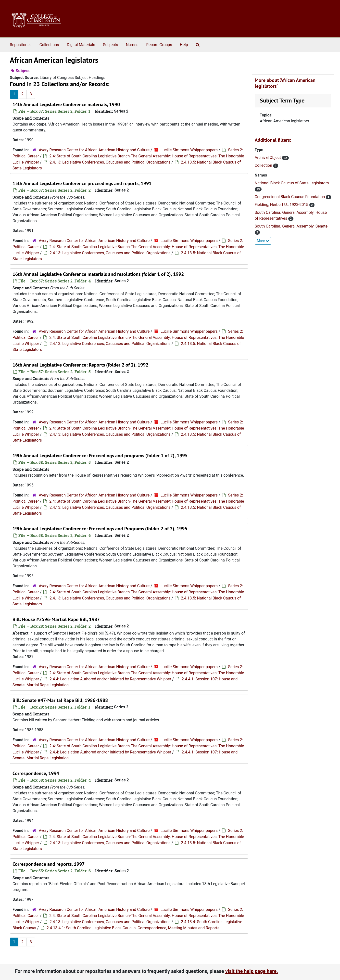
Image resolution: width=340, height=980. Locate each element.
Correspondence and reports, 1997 (49, 864)
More (263, 241)
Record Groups (159, 45)
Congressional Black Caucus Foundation (290, 197)
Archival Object (268, 158)
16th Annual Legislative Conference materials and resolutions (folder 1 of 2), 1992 (98, 274)
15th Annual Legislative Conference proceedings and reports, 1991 (82, 183)
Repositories (21, 45)
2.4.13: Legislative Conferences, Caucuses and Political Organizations (110, 162)
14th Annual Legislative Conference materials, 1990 (66, 104)
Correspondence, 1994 (36, 773)
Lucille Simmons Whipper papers (189, 150)
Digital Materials (81, 45)
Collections (49, 45)
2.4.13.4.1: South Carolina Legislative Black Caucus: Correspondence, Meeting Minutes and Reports (133, 928)
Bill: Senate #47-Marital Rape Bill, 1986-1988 (60, 700)
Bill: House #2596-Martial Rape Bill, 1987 (56, 619)
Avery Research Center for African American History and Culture (94, 150)
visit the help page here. (252, 971)
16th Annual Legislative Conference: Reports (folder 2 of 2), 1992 (80, 365)
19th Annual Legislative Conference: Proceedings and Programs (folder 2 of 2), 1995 (100, 529)
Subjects (110, 45)
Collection (264, 165)
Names (132, 45)
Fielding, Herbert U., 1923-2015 (282, 205)
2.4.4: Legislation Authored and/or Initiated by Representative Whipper (110, 679)
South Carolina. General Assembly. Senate (291, 226)
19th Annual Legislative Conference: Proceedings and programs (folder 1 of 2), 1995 (100, 456)
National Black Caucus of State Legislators (292, 183)
